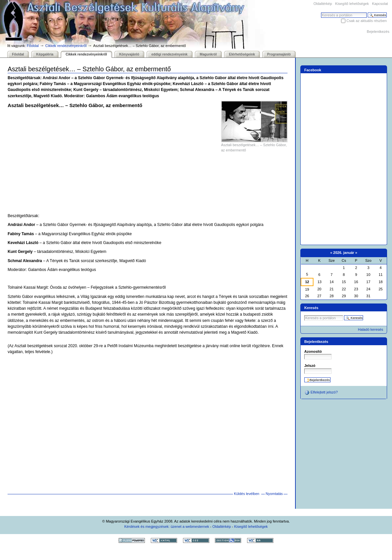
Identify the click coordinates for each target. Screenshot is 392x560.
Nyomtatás (274, 494)
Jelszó (310, 366)
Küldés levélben (247, 494)
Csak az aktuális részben (367, 21)
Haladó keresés (370, 329)
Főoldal (33, 46)
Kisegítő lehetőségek (352, 4)
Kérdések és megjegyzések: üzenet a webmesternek (167, 526)
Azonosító (313, 351)
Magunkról (208, 54)
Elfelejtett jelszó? (321, 392)
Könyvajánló (129, 54)
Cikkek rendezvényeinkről (66, 46)
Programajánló (279, 54)
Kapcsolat (380, 4)
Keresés (321, 12)
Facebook (313, 70)
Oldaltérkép (323, 4)
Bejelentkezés (378, 32)
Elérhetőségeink (242, 54)
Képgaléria (45, 54)
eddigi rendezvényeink (170, 54)
